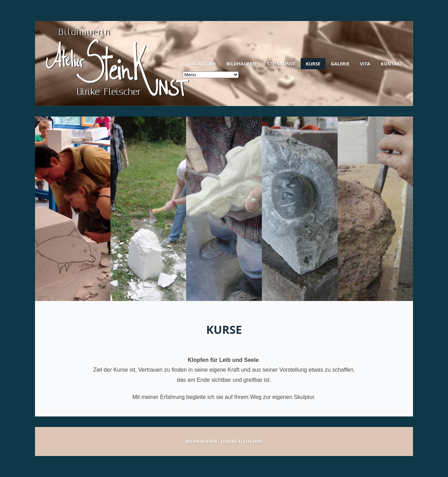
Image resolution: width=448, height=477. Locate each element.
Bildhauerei (241, 64)
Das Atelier (202, 64)
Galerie (340, 64)
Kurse (313, 64)
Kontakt (392, 64)
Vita (365, 64)
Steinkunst (281, 64)
